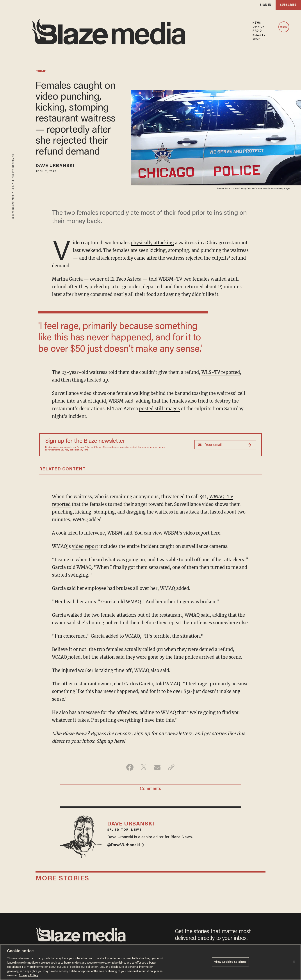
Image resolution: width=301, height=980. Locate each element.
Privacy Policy (84, 447)
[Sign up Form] (225, 445)
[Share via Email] (158, 767)
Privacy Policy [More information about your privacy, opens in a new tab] (28, 976)
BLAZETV (259, 35)
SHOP (256, 39)
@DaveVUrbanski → (126, 845)
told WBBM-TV (166, 279)
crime (41, 72)
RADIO (257, 31)
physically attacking (152, 243)
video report (85, 546)
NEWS (256, 23)
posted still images (159, 409)
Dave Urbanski (55, 166)
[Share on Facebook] (130, 767)
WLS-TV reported (221, 372)
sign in (265, 5)
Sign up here (110, 741)
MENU (284, 27)
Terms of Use (102, 447)
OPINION (259, 27)
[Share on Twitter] (144, 767)
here (216, 533)
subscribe (288, 5)
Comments (150, 789)
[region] (150, 962)
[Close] (294, 962)
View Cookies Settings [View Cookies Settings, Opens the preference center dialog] (230, 962)
